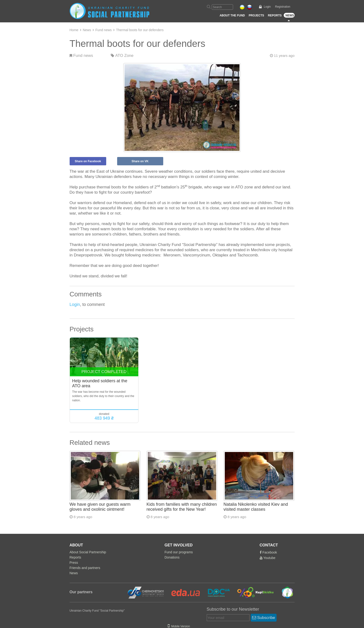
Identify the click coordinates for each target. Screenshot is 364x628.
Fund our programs (179, 552)
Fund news (104, 30)
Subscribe (264, 618)
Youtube (268, 558)
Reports (275, 15)
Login (267, 7)
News (290, 15)
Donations (172, 557)
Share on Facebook (88, 161)
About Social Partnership (88, 552)
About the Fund (232, 15)
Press (74, 563)
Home (74, 30)
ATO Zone (122, 56)
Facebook (268, 552)
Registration (283, 7)
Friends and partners (85, 568)
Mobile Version (179, 626)
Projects (256, 15)
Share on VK (140, 161)
